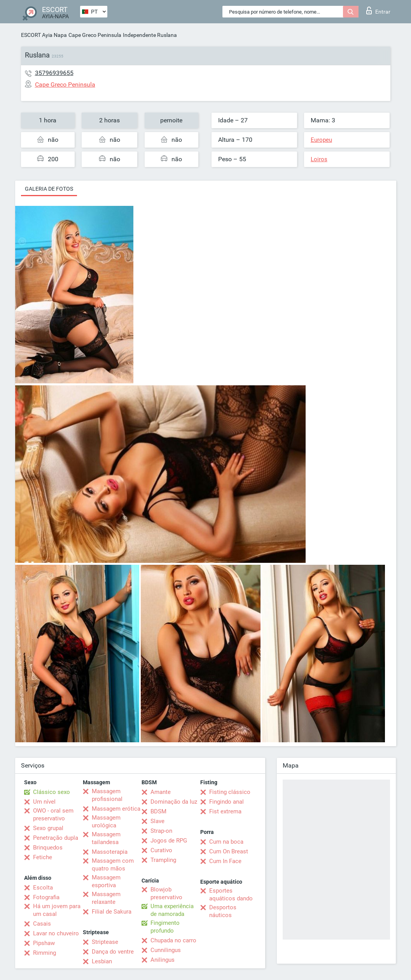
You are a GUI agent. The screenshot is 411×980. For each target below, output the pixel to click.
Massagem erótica (116, 809)
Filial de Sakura (112, 912)
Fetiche (43, 857)
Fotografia (46, 897)
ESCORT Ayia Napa (44, 35)
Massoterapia (110, 852)
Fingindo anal (226, 802)
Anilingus (163, 960)
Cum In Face (225, 861)
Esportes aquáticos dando (231, 895)
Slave (157, 821)
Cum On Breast (229, 851)
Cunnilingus (166, 950)
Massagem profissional (107, 795)
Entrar (378, 10)
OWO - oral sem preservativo (53, 815)
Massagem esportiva (106, 881)
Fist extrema (225, 811)
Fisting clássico (230, 792)
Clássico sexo (52, 792)
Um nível (44, 802)
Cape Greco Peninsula (95, 35)
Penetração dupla (56, 838)
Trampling (163, 860)
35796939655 (54, 73)
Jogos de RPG (169, 841)
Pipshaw (44, 943)
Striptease (105, 942)
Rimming (45, 953)
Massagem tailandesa (106, 838)
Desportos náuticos (223, 911)
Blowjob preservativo (166, 893)
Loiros (319, 159)
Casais (42, 924)
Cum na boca (226, 842)
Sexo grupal (48, 828)
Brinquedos (48, 848)
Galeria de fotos (49, 189)
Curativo (161, 850)
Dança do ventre (113, 952)
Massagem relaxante (106, 898)
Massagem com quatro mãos (113, 865)
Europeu (321, 140)
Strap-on (161, 831)
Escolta (43, 888)
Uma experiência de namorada (172, 910)
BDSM (158, 811)
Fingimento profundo (165, 927)
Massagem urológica (106, 822)
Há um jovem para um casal (57, 910)
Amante (161, 792)
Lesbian (102, 961)
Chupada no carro (173, 940)
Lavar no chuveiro (56, 933)
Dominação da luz (174, 802)
